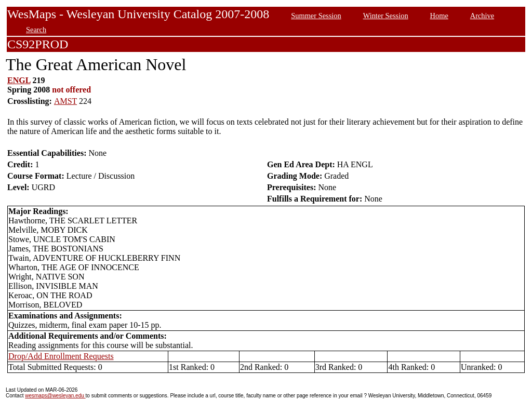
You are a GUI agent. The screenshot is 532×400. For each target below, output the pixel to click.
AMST (65, 101)
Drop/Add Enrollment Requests (61, 356)
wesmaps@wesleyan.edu (55, 396)
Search (36, 30)
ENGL (19, 80)
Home (439, 16)
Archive (482, 16)
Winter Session (386, 16)
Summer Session (316, 16)
